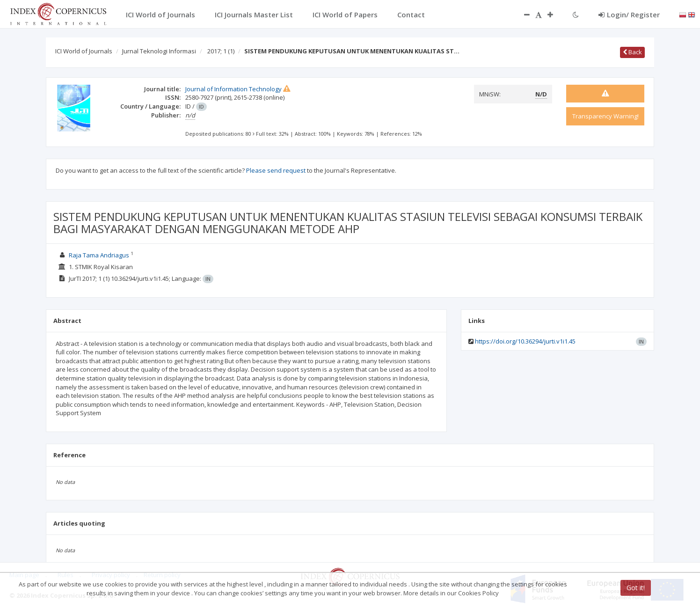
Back (632, 52)
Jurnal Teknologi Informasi (159, 51)
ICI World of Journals (84, 51)
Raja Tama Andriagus (99, 255)
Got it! (636, 588)
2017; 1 (221, 51)
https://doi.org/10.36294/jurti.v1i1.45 (525, 341)
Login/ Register (629, 15)
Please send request (276, 170)
